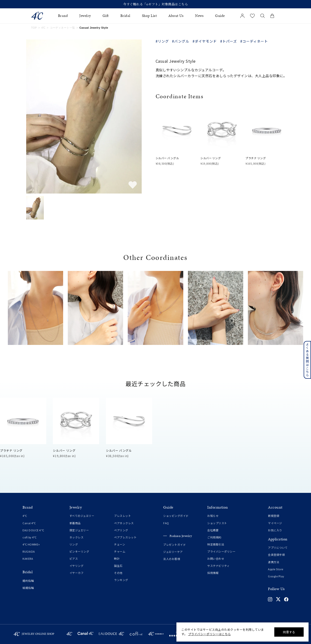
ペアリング (121, 530)
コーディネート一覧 (63, 28)
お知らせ (213, 516)
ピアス (74, 559)
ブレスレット (122, 516)
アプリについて (278, 547)
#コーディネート (254, 41)
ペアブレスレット (125, 537)
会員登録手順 (276, 555)
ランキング (121, 580)
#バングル (181, 41)
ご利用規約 (214, 537)
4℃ (43, 28)
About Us (176, 16)
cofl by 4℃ (29, 537)
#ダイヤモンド (205, 41)
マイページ (275, 523)
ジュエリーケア (173, 552)
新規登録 (274, 516)
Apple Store (276, 569)
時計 (117, 559)
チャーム (120, 551)
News (199, 16)
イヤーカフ (77, 573)
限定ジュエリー (79, 530)
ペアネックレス (124, 523)
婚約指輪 (28, 581)
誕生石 (118, 566)
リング (74, 544)
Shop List (150, 16)
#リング (162, 41)
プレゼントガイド (174, 545)
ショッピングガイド (176, 516)
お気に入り (275, 530)
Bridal (125, 16)
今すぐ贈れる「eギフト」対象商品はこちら (155, 4)
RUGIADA (29, 551)
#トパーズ (229, 41)
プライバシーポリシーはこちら (210, 634)
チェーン (120, 544)
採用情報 (213, 573)
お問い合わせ (216, 559)
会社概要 (213, 530)
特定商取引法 (216, 544)
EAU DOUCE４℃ (33, 530)
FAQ (166, 523)
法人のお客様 (172, 559)
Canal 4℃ (29, 523)
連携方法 (274, 562)
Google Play (276, 576)
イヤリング (77, 566)
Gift (106, 16)
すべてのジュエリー (82, 516)
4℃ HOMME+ (31, 544)
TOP (34, 28)
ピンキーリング (79, 551)
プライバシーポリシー (221, 551)
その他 (118, 573)
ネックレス (77, 537)
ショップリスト (217, 523)
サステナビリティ (218, 566)
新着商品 (75, 523)
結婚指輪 (28, 588)
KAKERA (28, 559)
